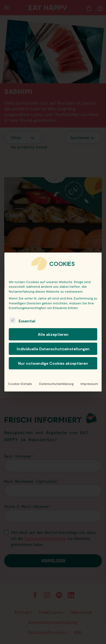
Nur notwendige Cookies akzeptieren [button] (53, 363)
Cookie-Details (20, 384)
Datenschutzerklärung (56, 384)
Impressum (89, 384)
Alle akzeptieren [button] (53, 334)
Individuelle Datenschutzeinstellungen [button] (53, 349)
